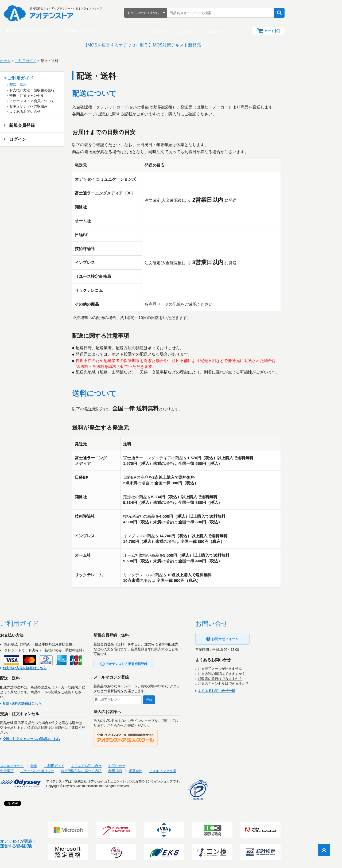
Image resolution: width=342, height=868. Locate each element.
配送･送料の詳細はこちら (53, 701)
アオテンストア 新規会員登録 (157, 661)
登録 (180, 697)
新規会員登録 (53, 125)
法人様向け (189, 31)
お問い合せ (147, 763)
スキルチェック (43, 763)
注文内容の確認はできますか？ (252, 671)
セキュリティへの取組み (59, 106)
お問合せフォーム (256, 636)
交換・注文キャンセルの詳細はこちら (62, 736)
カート (299, 31)
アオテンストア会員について (63, 101)
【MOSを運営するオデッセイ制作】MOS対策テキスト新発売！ (171, 45)
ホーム (36, 61)
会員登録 (242, 31)
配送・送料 (49, 85)
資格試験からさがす (105, 31)
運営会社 (166, 768)
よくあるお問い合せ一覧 (247, 688)
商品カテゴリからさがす (52, 31)
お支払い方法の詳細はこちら (55, 665)
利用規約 (146, 768)
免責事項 (38, 768)
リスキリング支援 (193, 768)
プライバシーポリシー (68, 768)
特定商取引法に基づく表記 (112, 768)
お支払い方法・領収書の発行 (63, 90)
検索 (306, 13)
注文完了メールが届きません (251, 666)
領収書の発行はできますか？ (251, 676)
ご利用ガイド (216, 31)
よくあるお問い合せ (56, 112)
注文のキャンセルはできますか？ (254, 681)
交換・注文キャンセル (57, 96)
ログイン (264, 31)
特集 (65, 763)
